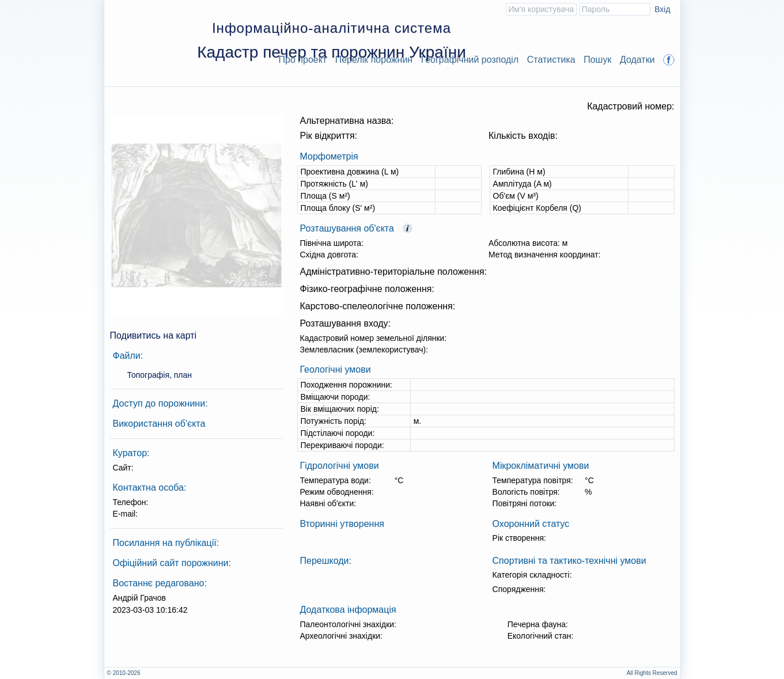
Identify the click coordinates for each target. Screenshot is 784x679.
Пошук (597, 60)
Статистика (551, 60)
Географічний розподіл (470, 60)
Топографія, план (160, 375)
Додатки (637, 60)
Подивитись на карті (154, 335)
